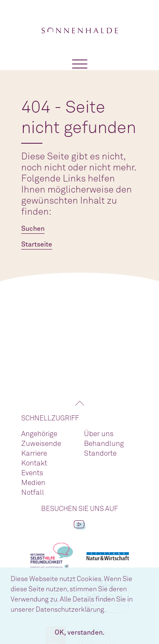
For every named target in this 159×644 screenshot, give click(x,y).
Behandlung (104, 444)
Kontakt (34, 464)
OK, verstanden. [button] (80, 633)
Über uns (99, 434)
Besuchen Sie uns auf (79, 509)
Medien (33, 483)
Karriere (34, 454)
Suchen (33, 229)
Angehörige (39, 434)
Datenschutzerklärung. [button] (71, 610)
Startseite (37, 244)
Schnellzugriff (50, 418)
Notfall (33, 493)
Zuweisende (41, 444)
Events (32, 473)
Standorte (100, 454)
